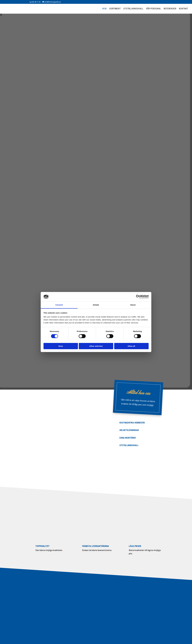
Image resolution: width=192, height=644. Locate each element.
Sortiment (115, 9)
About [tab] (133, 305)
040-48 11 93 (36, 2)
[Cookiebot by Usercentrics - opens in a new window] (138, 297)
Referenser (170, 9)
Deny (61, 346)
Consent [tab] (59, 305)
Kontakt (184, 9)
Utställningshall (133, 9)
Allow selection (96, 346)
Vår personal (154, 9)
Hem (104, 9)
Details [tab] (96, 305)
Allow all (131, 346)
